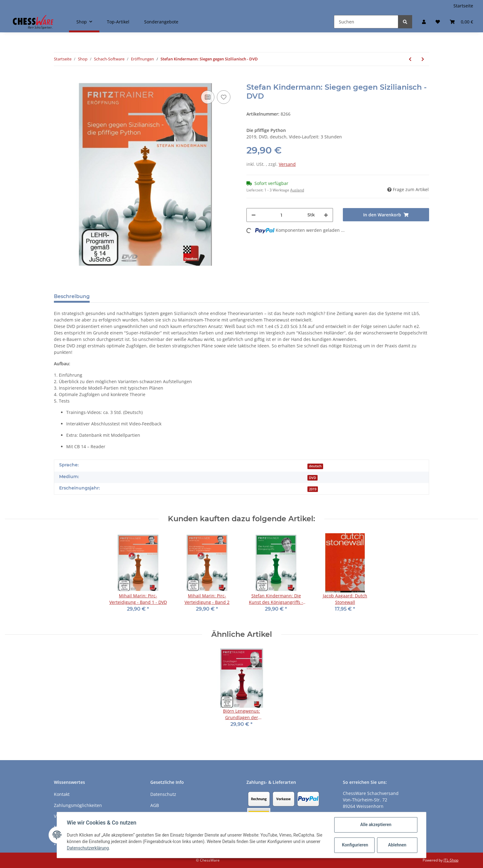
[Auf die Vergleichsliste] (208, 97)
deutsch (315, 466)
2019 (313, 489)
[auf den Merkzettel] (224, 97)
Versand (287, 164)
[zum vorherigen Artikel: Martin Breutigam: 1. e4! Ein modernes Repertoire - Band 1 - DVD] (410, 59)
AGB (155, 805)
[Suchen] (366, 22)
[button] (424, 22)
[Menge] (282, 215)
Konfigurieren (355, 845)
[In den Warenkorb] (59, 80)
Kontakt (62, 794)
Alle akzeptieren (376, 825)
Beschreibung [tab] (72, 296)
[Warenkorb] (461, 22)
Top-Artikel (118, 22)
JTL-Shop (451, 860)
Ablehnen (397, 845)
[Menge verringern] (254, 215)
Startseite (463, 6)
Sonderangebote (161, 22)
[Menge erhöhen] (326, 215)
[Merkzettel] (438, 22)
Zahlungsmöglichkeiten (78, 805)
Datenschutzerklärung (88, 848)
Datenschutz (163, 794)
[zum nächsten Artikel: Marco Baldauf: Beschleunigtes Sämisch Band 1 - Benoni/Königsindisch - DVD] (423, 59)
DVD (313, 478)
